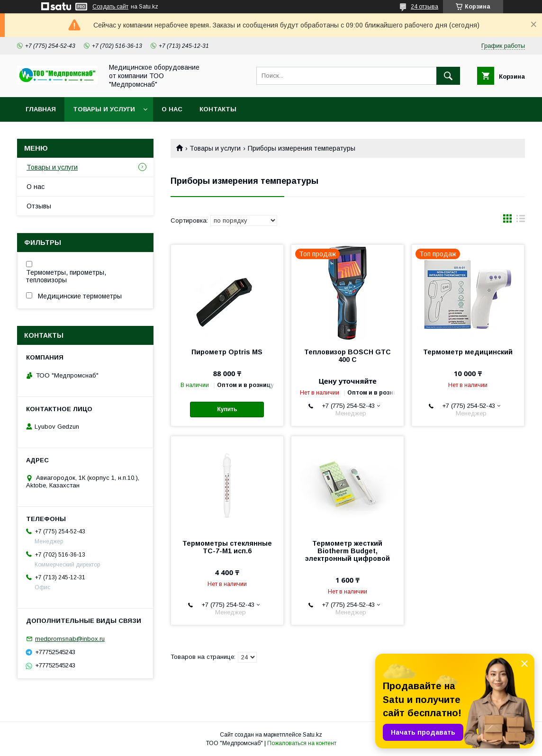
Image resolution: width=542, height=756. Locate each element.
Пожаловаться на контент (302, 743)
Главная (41, 109)
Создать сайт (110, 7)
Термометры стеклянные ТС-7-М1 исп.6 (227, 547)
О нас (172, 109)
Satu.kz (312, 735)
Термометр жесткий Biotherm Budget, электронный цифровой (348, 551)
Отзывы (39, 206)
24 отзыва (425, 7)
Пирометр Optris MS (227, 352)
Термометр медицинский (468, 352)
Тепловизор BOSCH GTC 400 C (348, 356)
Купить (227, 409)
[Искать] (448, 76)
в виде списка (521, 221)
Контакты (218, 109)
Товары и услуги (104, 109)
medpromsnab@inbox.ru (70, 639)
